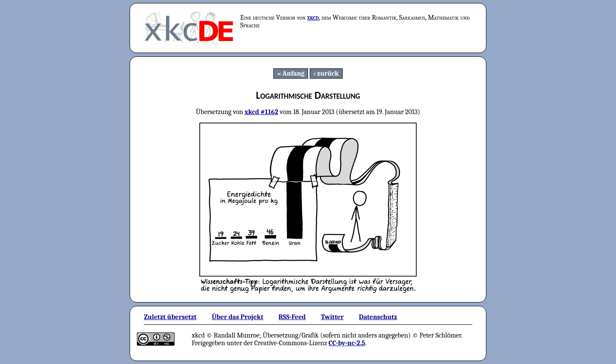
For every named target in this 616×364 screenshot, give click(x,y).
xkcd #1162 (262, 112)
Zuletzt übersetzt (170, 317)
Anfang (293, 73)
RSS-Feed (292, 317)
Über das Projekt (238, 317)
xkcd (313, 18)
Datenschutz (378, 317)
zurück (328, 73)
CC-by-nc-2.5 (347, 343)
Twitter (332, 317)
